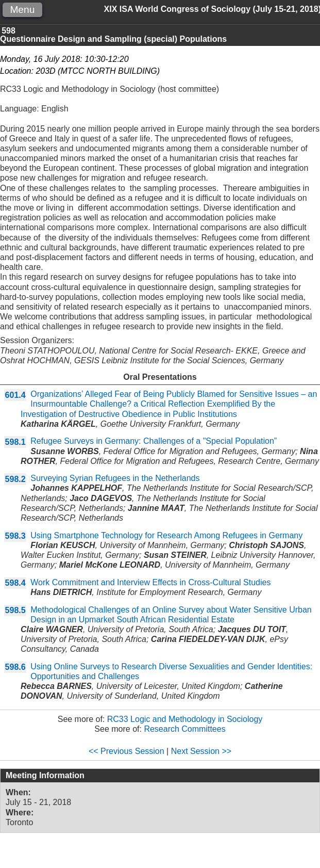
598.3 (15, 536)
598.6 (15, 667)
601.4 (15, 395)
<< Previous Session (127, 751)
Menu (22, 10)
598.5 (15, 610)
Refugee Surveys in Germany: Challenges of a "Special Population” (154, 441)
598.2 (15, 479)
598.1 (15, 442)
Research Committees (184, 729)
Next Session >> (201, 751)
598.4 (15, 583)
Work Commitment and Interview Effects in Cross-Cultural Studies (150, 582)
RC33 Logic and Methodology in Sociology (185, 719)
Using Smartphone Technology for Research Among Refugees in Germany (166, 535)
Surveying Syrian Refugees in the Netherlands (115, 478)
